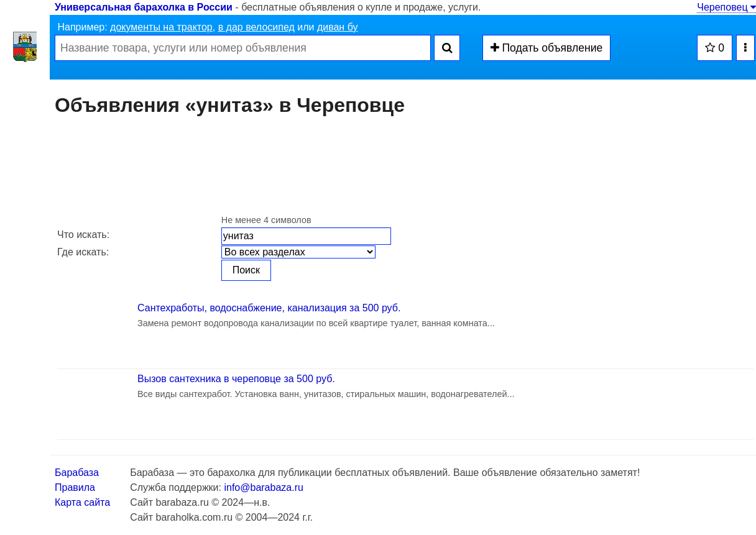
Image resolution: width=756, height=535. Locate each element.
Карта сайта (82, 502)
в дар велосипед (256, 27)
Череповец (726, 7)
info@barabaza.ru (263, 487)
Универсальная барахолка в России (144, 7)
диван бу (338, 27)
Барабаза (77, 473)
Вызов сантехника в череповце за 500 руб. (236, 379)
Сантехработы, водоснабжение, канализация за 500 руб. (269, 308)
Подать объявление (547, 48)
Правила (75, 487)
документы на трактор (161, 27)
